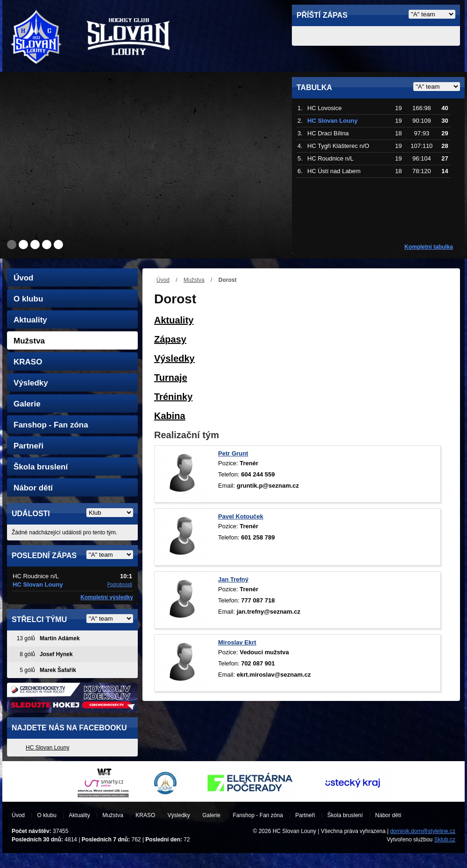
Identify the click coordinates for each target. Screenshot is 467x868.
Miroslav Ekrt (237, 642)
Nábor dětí (33, 488)
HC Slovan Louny (47, 748)
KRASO (28, 362)
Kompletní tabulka (429, 247)
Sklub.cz (445, 840)
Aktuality (30, 320)
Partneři (28, 446)
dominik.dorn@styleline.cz (423, 831)
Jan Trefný (233, 579)
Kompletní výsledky (107, 597)
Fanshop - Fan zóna (51, 425)
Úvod (163, 280)
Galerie (27, 404)
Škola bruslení (41, 467)
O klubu (28, 299)
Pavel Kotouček (241, 516)
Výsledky (31, 383)
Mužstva (194, 280)
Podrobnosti (120, 584)
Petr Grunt (233, 453)
